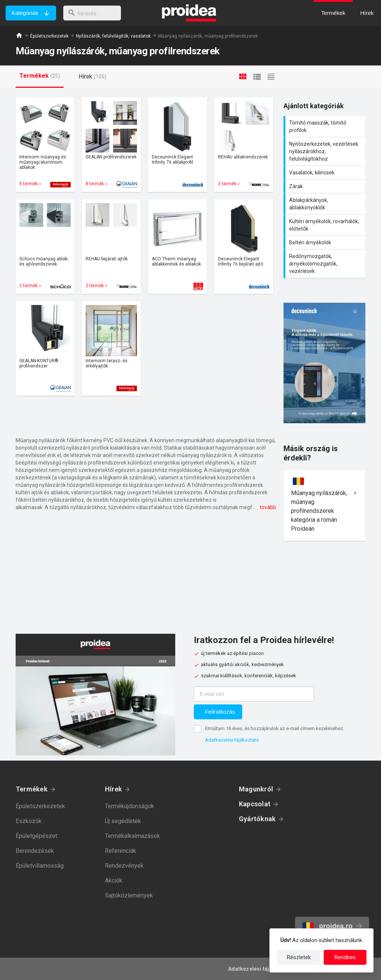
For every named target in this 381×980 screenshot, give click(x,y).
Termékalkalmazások (132, 836)
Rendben (345, 957)
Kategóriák (25, 13)
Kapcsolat (255, 804)
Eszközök (29, 821)
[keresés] (94, 13)
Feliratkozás (220, 712)
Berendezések (35, 851)
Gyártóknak (257, 819)
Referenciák (121, 851)
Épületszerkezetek (49, 36)
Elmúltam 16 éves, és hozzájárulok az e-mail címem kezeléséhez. (275, 728)
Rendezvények (124, 866)
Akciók (114, 881)
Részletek (299, 957)
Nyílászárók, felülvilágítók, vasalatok (113, 36)
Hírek (113, 789)
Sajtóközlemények (129, 895)
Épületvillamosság (40, 866)
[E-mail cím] (254, 694)
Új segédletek (123, 821)
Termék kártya (45, 145)
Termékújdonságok (129, 806)
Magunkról (256, 789)
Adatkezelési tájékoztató (232, 740)
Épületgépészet (36, 836)
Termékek (32, 789)
